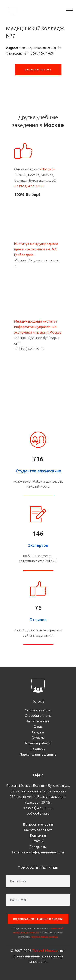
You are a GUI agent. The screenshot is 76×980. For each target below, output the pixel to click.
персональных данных (44, 937)
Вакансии (38, 749)
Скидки (38, 732)
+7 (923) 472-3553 (29, 186)
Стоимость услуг (38, 710)
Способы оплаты (38, 716)
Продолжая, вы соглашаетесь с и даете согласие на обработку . (38, 932)
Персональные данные (38, 754)
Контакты (38, 835)
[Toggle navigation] (70, 10)
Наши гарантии (38, 721)
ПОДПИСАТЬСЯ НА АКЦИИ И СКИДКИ (38, 919)
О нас (38, 727)
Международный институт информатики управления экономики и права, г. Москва (38, 327)
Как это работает (38, 830)
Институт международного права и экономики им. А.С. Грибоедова (36, 249)
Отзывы (38, 738)
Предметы (38, 847)
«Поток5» (48, 169)
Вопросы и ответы (38, 824)
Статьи (38, 841)
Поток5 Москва (45, 951)
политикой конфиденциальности (38, 930)
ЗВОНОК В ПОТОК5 (38, 70)
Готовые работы (38, 743)
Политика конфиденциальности (38, 852)
